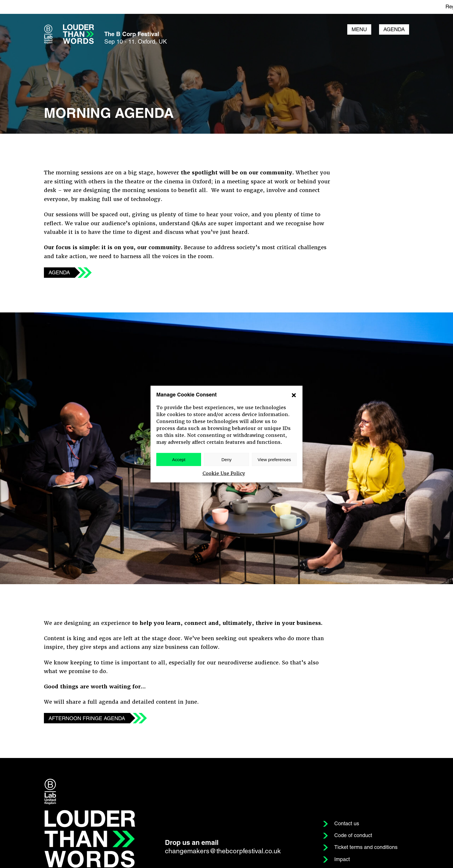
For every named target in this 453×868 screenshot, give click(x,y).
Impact (342, 860)
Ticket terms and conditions (366, 848)
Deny (226, 459)
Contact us (347, 824)
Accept (179, 459)
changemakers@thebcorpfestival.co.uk (223, 852)
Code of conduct (353, 836)
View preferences (274, 459)
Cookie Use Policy (224, 473)
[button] (294, 395)
